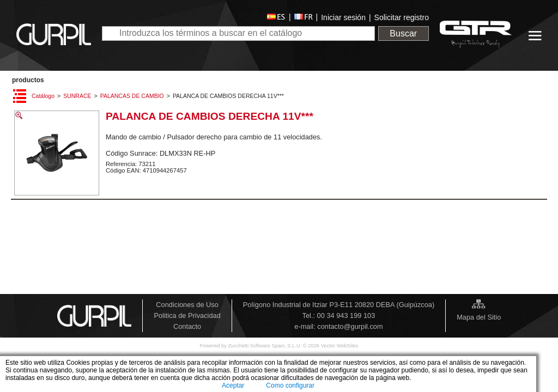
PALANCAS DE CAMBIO (132, 96)
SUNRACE (77, 96)
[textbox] (238, 33)
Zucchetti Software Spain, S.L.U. (265, 346)
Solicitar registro (402, 17)
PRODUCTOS (28, 80)
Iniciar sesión (343, 17)
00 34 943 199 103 (346, 316)
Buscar (403, 33)
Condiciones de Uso (187, 305)
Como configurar (290, 385)
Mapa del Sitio (479, 317)
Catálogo (43, 96)
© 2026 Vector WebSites (331, 346)
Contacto (187, 326)
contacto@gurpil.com (350, 326)
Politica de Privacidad (187, 316)
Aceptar (233, 385)
